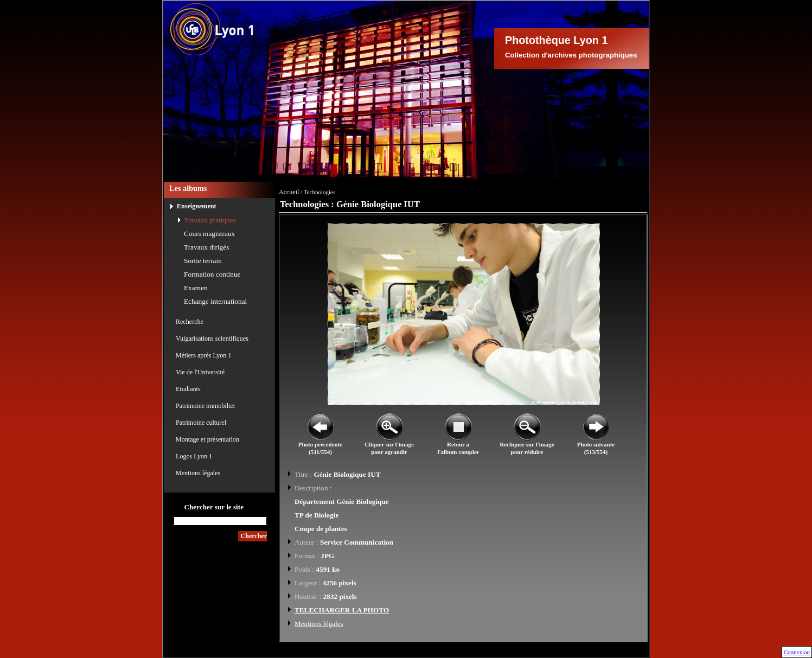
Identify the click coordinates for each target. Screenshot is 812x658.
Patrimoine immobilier (206, 406)
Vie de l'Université (200, 372)
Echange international (215, 301)
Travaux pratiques (210, 220)
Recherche (190, 322)
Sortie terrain (203, 261)
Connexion (797, 652)
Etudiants (188, 389)
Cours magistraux (209, 234)
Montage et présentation (207, 439)
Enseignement (197, 206)
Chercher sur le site (214, 507)
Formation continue (212, 274)
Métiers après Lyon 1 (203, 355)
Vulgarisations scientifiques (212, 338)
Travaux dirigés (206, 247)
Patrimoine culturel (201, 423)
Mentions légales (198, 473)
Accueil (289, 192)
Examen (196, 288)
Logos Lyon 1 (194, 456)
